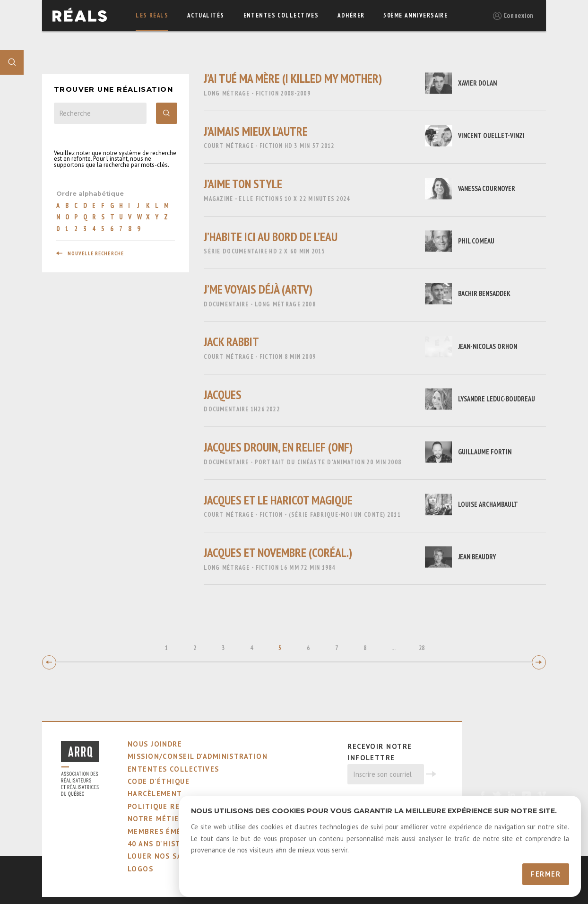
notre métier (156, 819)
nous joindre (155, 744)
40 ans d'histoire (163, 844)
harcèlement (155, 794)
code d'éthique (159, 781)
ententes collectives (281, 15)
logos (140, 869)
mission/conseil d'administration (198, 756)
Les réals (152, 15)
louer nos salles (164, 856)
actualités (206, 15)
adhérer (351, 15)
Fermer (546, 874)
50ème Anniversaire (415, 15)
